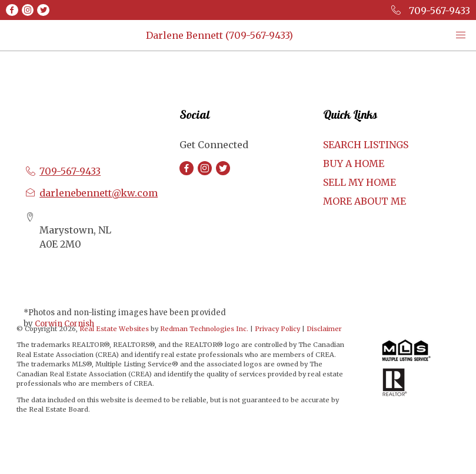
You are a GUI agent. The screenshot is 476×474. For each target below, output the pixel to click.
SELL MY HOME (360, 182)
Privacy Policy (277, 329)
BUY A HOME (354, 163)
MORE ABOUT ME (365, 201)
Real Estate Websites (115, 329)
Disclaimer (324, 329)
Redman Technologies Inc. (205, 329)
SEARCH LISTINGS (366, 145)
